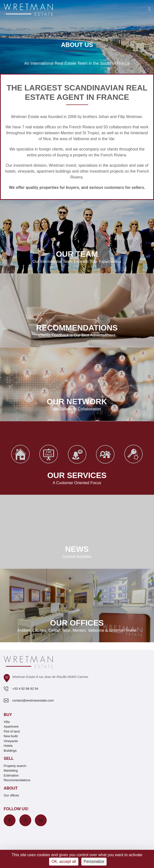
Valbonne (81, 139)
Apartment (11, 726)
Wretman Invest (62, 165)
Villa (7, 722)
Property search (15, 766)
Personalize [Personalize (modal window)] (94, 861)
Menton (67, 133)
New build (11, 736)
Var (111, 139)
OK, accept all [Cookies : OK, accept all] (64, 861)
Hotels (8, 746)
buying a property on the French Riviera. (92, 155)
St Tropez (91, 133)
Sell (9, 758)
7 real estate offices (39, 127)
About (11, 788)
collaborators (120, 127)
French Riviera (82, 127)
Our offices (11, 795)
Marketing (11, 771)
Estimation (11, 775)
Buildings (10, 751)
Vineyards (11, 741)
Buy (8, 715)
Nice (47, 139)
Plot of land (12, 731)
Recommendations (17, 780)
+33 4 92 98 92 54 (25, 689)
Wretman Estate (25, 117)
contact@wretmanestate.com (33, 700)
